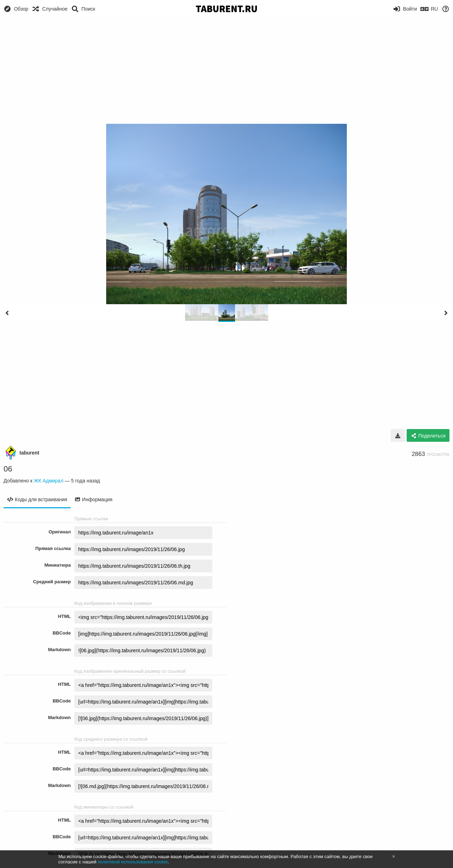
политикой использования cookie (133, 862)
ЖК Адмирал (48, 481)
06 (8, 469)
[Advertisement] (226, 71)
